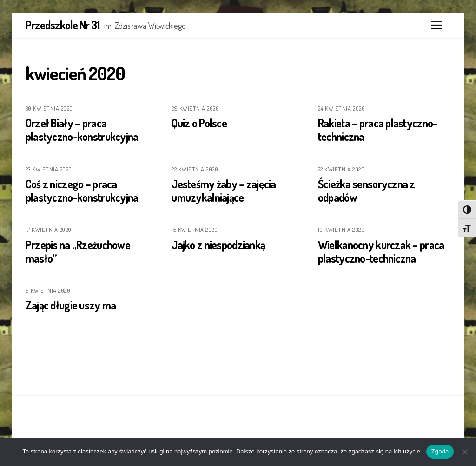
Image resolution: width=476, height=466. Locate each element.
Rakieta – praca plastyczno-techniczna (378, 130)
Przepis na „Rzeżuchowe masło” (78, 251)
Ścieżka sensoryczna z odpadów (367, 190)
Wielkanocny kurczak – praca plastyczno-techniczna (381, 251)
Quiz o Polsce (199, 123)
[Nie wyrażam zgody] (464, 452)
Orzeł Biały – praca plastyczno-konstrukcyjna (82, 130)
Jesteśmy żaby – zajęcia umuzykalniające (224, 190)
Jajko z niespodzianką (218, 245)
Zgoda (440, 451)
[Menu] (436, 25)
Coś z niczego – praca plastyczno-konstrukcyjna (82, 190)
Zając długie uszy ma (71, 305)
